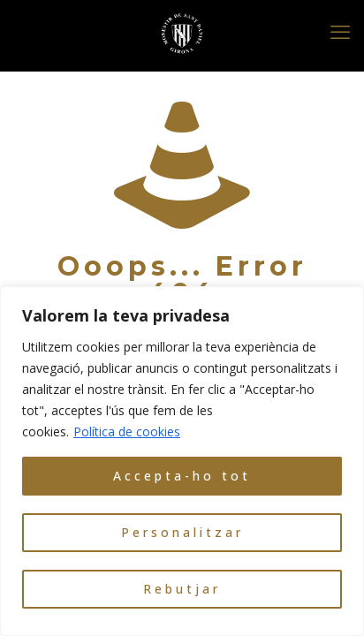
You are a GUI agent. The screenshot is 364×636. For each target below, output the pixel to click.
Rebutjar (182, 589)
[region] (182, 461)
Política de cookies (127, 432)
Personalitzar (182, 532)
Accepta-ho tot (182, 476)
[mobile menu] (340, 31)
